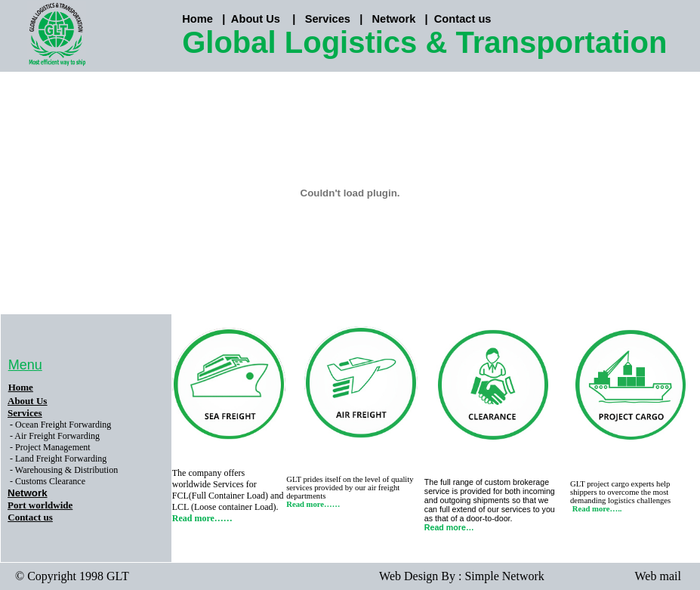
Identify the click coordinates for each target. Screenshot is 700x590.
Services (328, 19)
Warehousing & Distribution (66, 470)
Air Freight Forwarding (57, 436)
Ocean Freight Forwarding (63, 425)
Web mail (658, 576)
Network (393, 19)
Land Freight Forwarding (61, 459)
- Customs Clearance (48, 481)
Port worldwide (40, 505)
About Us (256, 19)
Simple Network (504, 576)
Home (21, 387)
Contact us (463, 19)
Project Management (53, 447)
